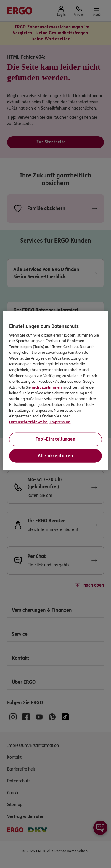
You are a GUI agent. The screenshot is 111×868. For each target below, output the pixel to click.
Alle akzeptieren (55, 456)
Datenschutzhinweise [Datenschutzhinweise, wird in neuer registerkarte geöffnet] (28, 422)
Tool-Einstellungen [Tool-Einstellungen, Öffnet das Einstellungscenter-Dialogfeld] (56, 439)
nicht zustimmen (47, 387)
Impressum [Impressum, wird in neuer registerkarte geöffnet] (60, 422)
